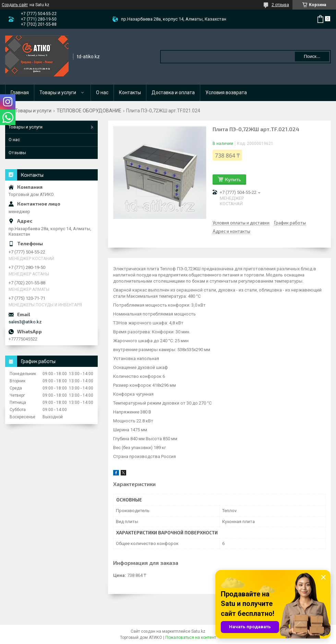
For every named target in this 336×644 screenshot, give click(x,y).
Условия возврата (226, 92)
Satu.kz (198, 631)
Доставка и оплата (173, 92)
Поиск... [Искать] (312, 56)
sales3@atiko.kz (25, 322)
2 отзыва (280, 5)
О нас (102, 92)
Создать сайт (15, 5)
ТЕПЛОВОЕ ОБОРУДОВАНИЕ (89, 111)
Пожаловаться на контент (191, 637)
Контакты (130, 92)
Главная (20, 92)
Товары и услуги (58, 92)
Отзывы (17, 153)
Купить (233, 179)
